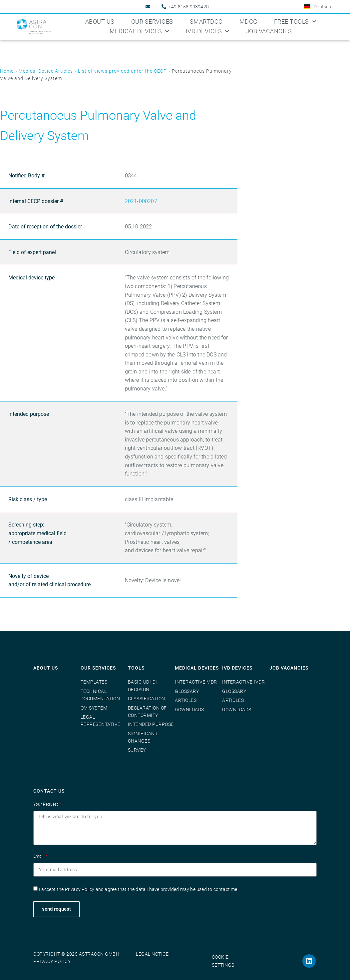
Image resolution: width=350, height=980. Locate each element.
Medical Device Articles (46, 71)
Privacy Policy (80, 889)
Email (39, 856)
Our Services (152, 22)
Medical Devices (139, 32)
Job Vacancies (269, 31)
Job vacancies (289, 668)
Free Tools (295, 22)
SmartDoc (206, 22)
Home (7, 71)
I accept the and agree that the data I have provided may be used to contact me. (139, 889)
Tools (136, 668)
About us (100, 22)
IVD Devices (207, 32)
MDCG (248, 22)
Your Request (46, 804)
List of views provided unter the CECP (122, 71)
